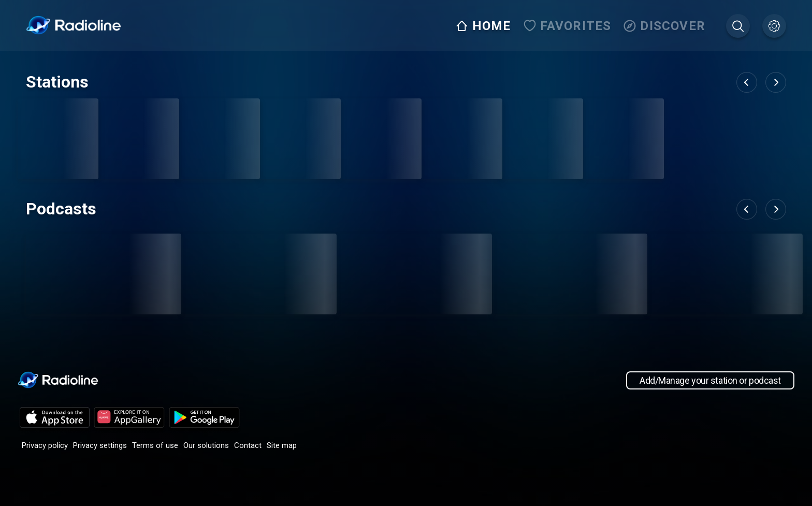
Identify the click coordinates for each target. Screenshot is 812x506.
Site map (282, 445)
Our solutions (206, 445)
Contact (248, 445)
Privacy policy (45, 445)
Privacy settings (100, 445)
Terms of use (155, 445)
